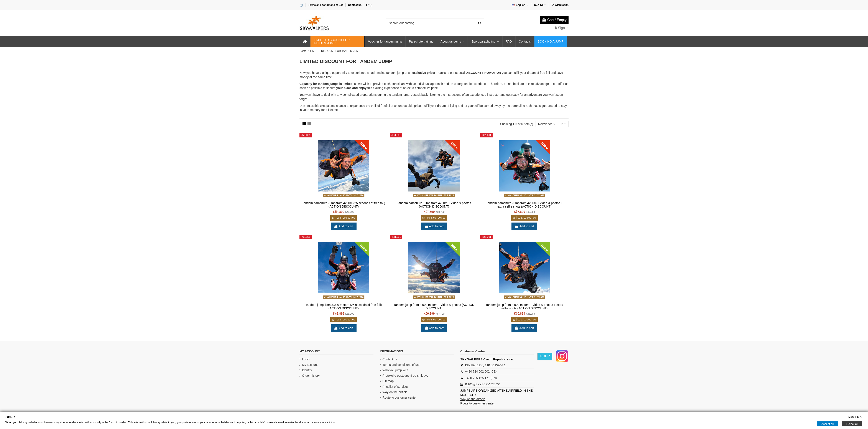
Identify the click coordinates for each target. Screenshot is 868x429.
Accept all (827, 424)
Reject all (852, 424)
